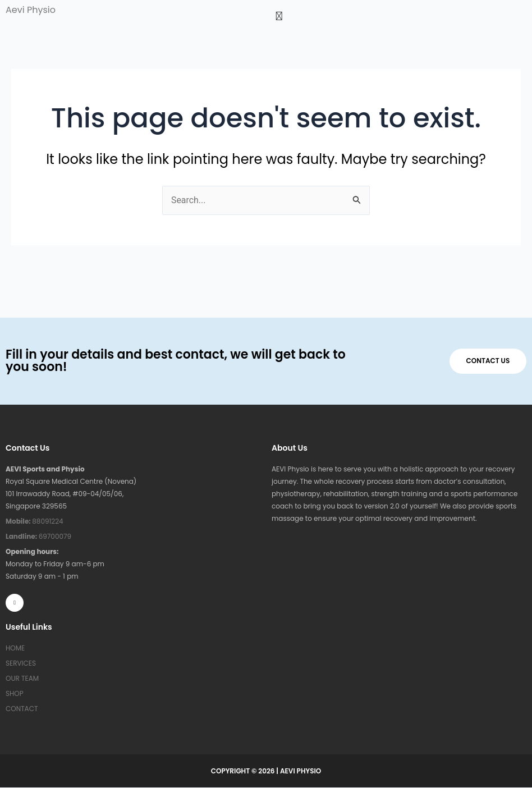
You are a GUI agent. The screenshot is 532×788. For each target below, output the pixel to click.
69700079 (38, 536)
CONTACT (22, 709)
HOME (15, 648)
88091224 (35, 521)
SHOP (15, 693)
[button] (399, 16)
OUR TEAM (22, 678)
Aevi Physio (31, 10)
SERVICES (21, 663)
